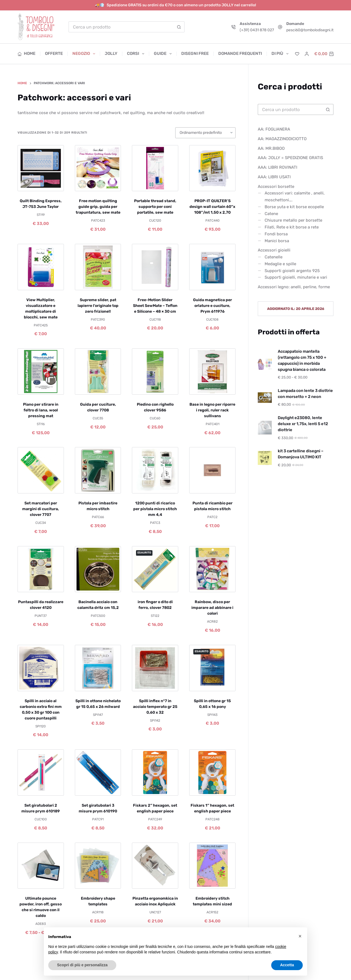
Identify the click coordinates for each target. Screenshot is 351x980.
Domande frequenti (240, 53)
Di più (280, 54)
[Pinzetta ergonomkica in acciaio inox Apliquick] (155, 866)
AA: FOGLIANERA (274, 129)
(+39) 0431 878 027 (257, 30)
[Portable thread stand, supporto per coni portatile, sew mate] (155, 168)
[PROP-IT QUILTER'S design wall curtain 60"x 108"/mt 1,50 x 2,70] (212, 168)
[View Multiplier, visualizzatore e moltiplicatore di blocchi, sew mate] (41, 267)
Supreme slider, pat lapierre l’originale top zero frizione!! (98, 306)
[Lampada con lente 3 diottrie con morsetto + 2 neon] (265, 398)
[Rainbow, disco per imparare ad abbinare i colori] (212, 569)
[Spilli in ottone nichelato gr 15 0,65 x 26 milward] (98, 668)
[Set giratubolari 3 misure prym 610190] (98, 773)
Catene (271, 214)
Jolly (111, 53)
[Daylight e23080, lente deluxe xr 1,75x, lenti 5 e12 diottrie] (265, 428)
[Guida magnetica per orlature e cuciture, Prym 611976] (212, 267)
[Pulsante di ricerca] (179, 27)
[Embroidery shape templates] (98, 866)
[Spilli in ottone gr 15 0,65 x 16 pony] (212, 668)
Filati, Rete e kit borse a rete (292, 227)
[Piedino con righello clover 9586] (155, 372)
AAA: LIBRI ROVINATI (278, 167)
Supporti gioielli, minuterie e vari (296, 277)
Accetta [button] (287, 965)
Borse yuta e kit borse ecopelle (294, 207)
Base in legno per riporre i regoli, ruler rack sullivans (212, 410)
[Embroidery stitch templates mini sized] (212, 866)
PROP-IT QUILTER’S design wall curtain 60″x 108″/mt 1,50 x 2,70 (212, 207)
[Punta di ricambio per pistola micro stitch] (212, 470)
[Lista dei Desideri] (297, 54)
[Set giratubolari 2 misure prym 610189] (41, 773)
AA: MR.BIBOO (271, 148)
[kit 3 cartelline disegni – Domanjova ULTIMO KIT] (265, 458)
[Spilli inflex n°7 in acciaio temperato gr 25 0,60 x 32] (155, 668)
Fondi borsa (276, 234)
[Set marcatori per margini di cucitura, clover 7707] (41, 470)
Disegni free (195, 53)
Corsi (137, 54)
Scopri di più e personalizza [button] (82, 965)
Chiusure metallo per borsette (293, 220)
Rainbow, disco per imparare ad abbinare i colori (212, 608)
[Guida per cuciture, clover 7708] (98, 372)
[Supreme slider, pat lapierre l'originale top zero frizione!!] (98, 267)
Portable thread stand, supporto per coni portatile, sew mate (155, 207)
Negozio (85, 54)
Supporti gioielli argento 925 (292, 271)
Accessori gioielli (274, 250)
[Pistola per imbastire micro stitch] (98, 470)
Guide (164, 54)
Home (26, 53)
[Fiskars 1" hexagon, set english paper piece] (212, 773)
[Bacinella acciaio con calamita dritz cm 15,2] (98, 569)
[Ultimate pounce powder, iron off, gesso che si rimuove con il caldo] (41, 866)
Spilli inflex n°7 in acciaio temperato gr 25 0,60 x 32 (155, 707)
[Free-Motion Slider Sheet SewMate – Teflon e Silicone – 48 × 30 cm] (155, 267)
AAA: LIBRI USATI (274, 177)
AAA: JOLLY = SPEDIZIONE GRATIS (290, 158)
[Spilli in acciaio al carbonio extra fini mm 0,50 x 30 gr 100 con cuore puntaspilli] (41, 668)
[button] (300, 936)
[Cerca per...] (121, 27)
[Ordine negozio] (205, 133)
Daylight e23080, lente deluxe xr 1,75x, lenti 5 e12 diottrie (303, 424)
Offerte (54, 53)
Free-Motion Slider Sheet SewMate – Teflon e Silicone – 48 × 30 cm (155, 306)
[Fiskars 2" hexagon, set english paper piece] (155, 773)
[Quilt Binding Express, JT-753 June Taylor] (41, 168)
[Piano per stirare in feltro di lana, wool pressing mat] (41, 372)
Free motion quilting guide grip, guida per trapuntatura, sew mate (98, 207)
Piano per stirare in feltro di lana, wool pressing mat (41, 410)
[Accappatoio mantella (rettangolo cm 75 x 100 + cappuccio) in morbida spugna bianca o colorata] (265, 364)
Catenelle (274, 257)
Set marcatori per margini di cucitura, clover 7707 (41, 509)
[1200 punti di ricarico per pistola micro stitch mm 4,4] (155, 470)
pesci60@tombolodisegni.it (310, 30)
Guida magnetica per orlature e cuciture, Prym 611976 (213, 306)
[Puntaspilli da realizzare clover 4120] (41, 569)
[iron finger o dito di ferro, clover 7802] (155, 569)
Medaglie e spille (280, 264)
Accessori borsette (276, 187)
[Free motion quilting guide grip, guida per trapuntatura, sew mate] (98, 168)
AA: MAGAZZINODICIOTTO (282, 139)
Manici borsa (277, 241)
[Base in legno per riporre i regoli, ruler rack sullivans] (212, 372)
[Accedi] (307, 54)
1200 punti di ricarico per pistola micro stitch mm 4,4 (155, 509)
